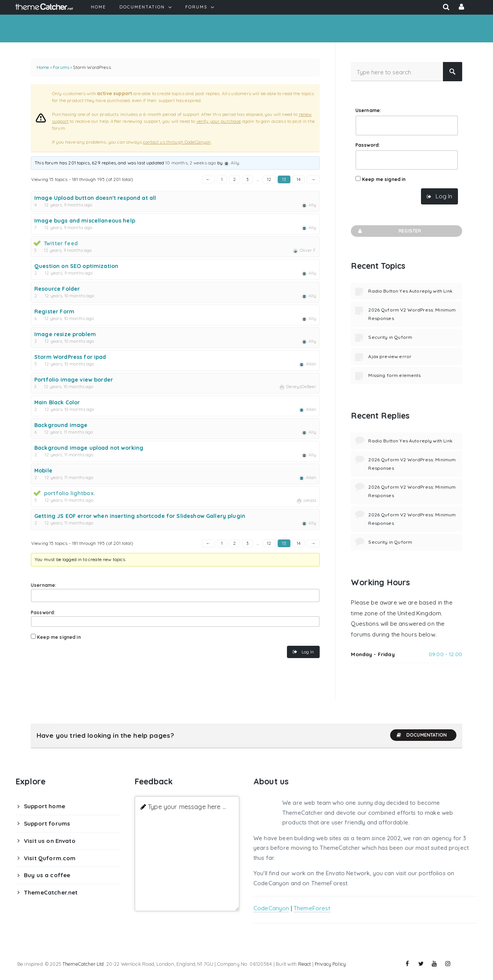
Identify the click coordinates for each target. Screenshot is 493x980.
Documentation (421, 735)
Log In (308, 652)
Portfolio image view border (74, 380)
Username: (44, 585)
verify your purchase (219, 121)
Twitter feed (61, 243)
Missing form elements (394, 375)
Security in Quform (390, 337)
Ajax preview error (390, 356)
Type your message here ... (187, 807)
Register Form (54, 312)
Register (389, 231)
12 (269, 179)
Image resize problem (65, 334)
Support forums (47, 823)
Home (43, 67)
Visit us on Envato (50, 841)
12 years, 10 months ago (69, 296)
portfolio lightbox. (70, 493)
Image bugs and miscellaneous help (85, 221)
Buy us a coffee (47, 875)
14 (298, 179)
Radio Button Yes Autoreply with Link (410, 291)
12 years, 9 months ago (68, 205)
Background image (61, 425)
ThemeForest (312, 908)
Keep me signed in (59, 637)
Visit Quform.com (50, 858)
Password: (43, 612)
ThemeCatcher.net (51, 892)
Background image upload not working (89, 448)
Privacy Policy (330, 964)
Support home (44, 806)
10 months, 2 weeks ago (190, 163)
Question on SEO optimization (76, 266)
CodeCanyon (271, 908)
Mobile (43, 471)
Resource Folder (57, 289)
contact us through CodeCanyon (177, 142)
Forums (61, 67)
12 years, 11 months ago (69, 432)
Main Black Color (57, 402)
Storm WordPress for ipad (70, 357)
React (305, 964)
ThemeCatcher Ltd (83, 964)
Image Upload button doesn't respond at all (95, 198)
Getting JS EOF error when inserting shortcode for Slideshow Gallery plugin (140, 516)
